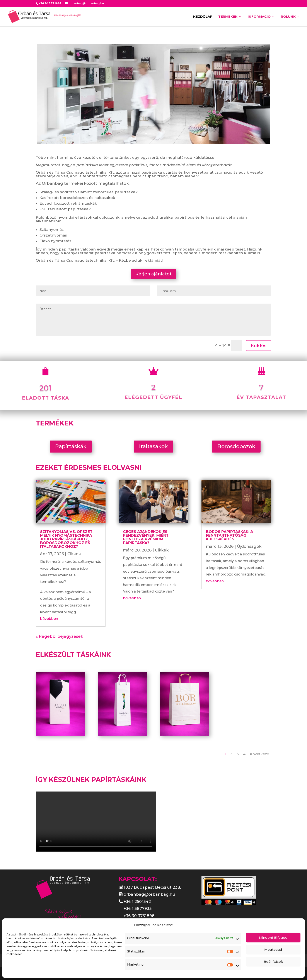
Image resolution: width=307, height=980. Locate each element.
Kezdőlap (203, 17)
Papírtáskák (71, 446)
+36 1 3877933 (138, 909)
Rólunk (288, 17)
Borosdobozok (236, 446)
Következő (259, 754)
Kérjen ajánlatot (153, 274)
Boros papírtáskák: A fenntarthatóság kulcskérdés (229, 535)
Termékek (228, 17)
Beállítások (273, 962)
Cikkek (74, 554)
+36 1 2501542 (137, 902)
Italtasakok (153, 446)
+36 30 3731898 (139, 916)
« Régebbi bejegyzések (59, 636)
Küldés (259, 346)
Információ (259, 17)
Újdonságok (249, 546)
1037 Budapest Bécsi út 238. (152, 887)
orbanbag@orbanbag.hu (149, 894)
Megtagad (273, 950)
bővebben (49, 619)
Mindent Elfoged (273, 938)
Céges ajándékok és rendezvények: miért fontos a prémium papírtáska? (146, 537)
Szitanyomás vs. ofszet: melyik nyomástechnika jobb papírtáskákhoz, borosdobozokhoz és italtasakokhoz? (67, 539)
